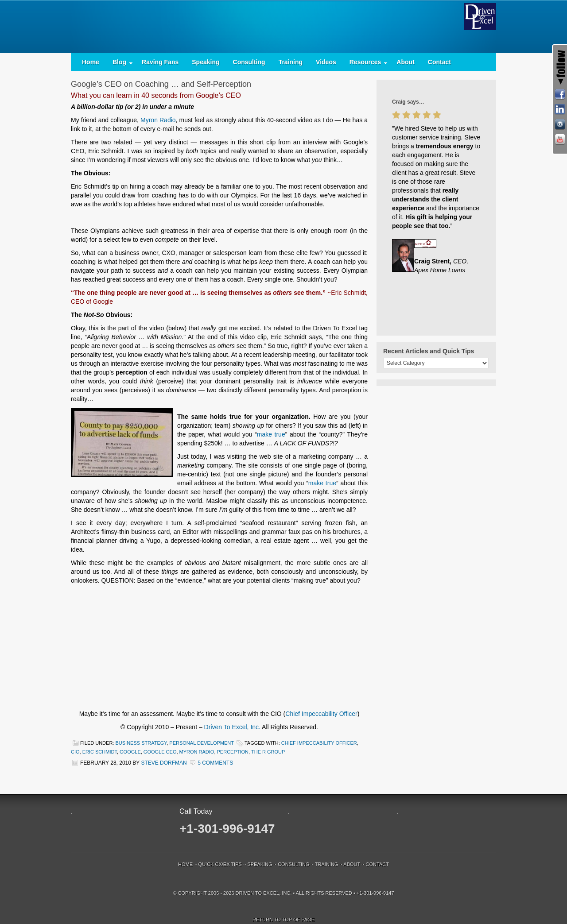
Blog (119, 64)
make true (271, 434)
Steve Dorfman (164, 763)
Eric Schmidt (100, 752)
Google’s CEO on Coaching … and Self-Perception (161, 84)
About (405, 62)
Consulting (249, 62)
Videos (326, 62)
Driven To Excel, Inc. (232, 727)
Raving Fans (160, 62)
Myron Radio (158, 120)
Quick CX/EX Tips (220, 864)
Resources (365, 64)
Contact (439, 62)
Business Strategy (141, 743)
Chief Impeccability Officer (321, 714)
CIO (75, 752)
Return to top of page (283, 920)
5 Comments (215, 763)
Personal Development (202, 743)
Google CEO (160, 752)
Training (291, 62)
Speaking (206, 62)
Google (130, 752)
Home (91, 62)
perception (233, 752)
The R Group (268, 752)
